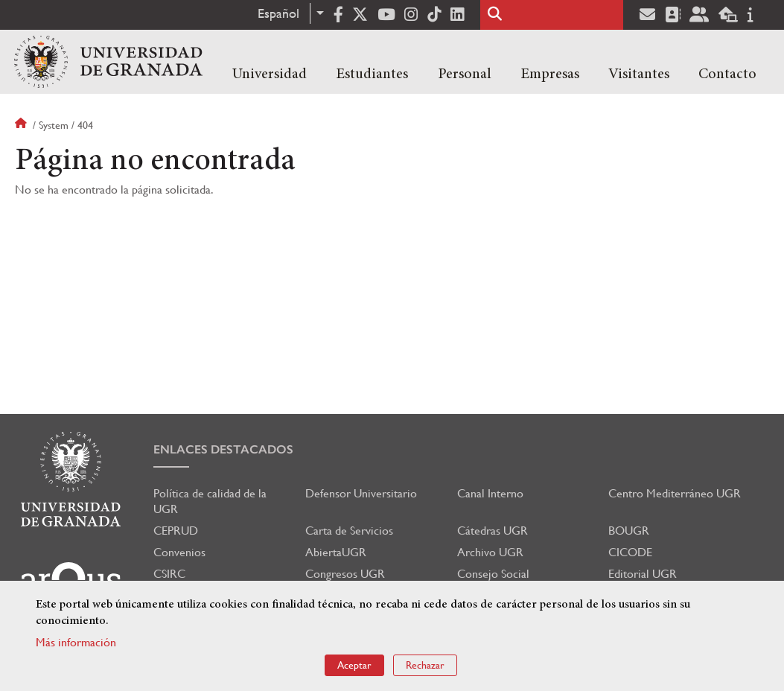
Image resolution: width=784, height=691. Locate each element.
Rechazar (425, 665)
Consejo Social (493, 574)
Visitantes (639, 74)
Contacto (727, 74)
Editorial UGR (643, 574)
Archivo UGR (490, 552)
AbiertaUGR (336, 552)
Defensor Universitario (361, 493)
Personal (465, 74)
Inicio (22, 125)
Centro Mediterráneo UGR (675, 493)
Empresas (550, 74)
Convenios (179, 552)
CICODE (630, 552)
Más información (76, 642)
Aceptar (354, 665)
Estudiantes (372, 74)
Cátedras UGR (493, 531)
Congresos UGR (345, 574)
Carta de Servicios (349, 531)
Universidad (270, 74)
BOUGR (629, 531)
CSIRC (169, 574)
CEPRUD (176, 531)
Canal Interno (490, 493)
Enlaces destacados (223, 449)
